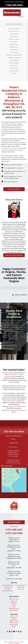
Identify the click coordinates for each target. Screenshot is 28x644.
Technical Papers (14, 63)
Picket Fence (14, 50)
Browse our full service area (12, 148)
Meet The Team (14, 599)
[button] (14, 189)
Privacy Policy (20, 642)
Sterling (10, 410)
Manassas (18, 406)
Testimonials (14, 65)
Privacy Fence (14, 52)
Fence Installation (14, 29)
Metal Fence (14, 47)
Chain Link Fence (14, 39)
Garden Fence (14, 44)
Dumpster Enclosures (14, 58)
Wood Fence (14, 36)
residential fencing (12, 401)
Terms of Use (12, 643)
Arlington (11, 406)
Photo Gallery (14, 60)
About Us (14, 601)
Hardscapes (21, 587)
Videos (14, 73)
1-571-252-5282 (14, 533)
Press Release (14, 610)
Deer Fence (14, 42)
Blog (14, 606)
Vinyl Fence (14, 34)
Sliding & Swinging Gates (14, 55)
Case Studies (14, 68)
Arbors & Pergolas (21, 585)
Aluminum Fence (14, 31)
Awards (14, 605)
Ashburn (11, 141)
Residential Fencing (7, 585)
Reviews (14, 619)
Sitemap (17, 643)
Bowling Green (14, 443)
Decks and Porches (7, 591)
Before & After (14, 71)
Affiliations (14, 603)
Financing (21, 589)
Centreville (17, 410)
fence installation (13, 375)
